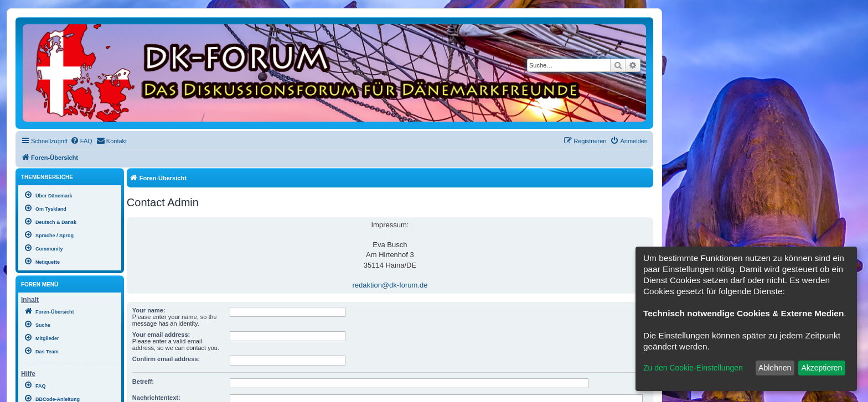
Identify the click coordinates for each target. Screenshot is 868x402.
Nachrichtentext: (156, 398)
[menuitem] (81, 141)
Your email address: (161, 335)
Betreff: (143, 382)
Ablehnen (775, 368)
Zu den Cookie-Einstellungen (693, 368)
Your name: (149, 310)
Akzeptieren (821, 368)
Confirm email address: (166, 359)
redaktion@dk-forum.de (390, 285)
